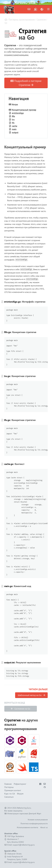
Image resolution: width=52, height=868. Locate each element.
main (14, 129)
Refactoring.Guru (24, 808)
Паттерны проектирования (22, 19)
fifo (13, 116)
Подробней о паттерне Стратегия (26, 83)
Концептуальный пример (24, 110)
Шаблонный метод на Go (31, 695)
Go (6, 23)
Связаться (9, 797)
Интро (15, 104)
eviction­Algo (18, 113)
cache (15, 126)
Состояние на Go (21, 709)
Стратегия (41, 19)
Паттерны (9, 787)
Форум (20, 794)
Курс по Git (10, 794)
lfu (13, 123)
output (15, 132)
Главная (8, 784)
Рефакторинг (20, 784)
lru (13, 119)
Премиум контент (13, 790)
